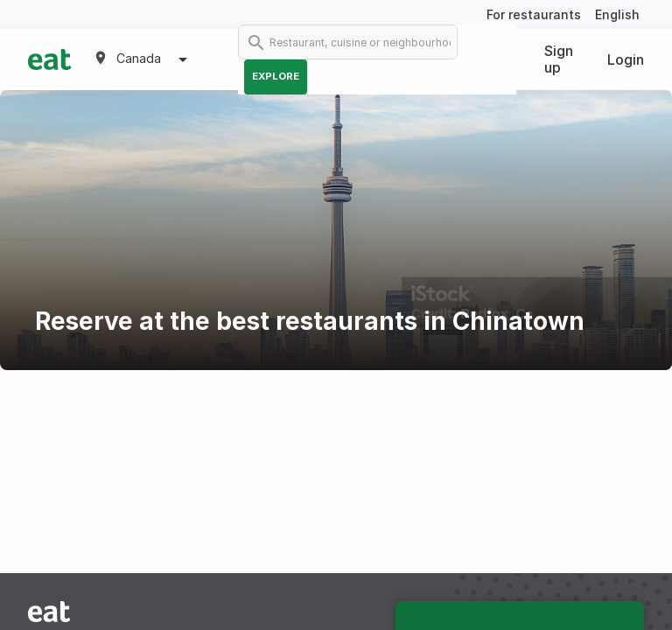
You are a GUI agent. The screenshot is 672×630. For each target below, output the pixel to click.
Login (626, 59)
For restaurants (534, 14)
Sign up (559, 59)
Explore (276, 76)
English (617, 14)
